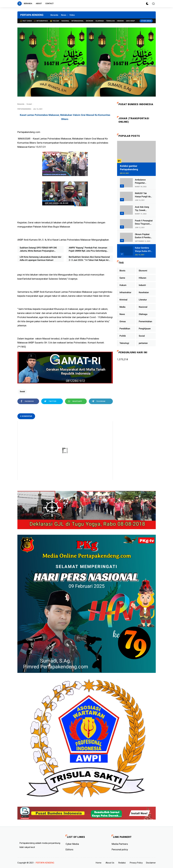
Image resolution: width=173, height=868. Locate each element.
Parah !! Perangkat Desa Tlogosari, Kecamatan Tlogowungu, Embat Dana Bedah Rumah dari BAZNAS (144, 222)
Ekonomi (90, 21)
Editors (69, 849)
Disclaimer (151, 863)
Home (99, 863)
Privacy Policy (136, 863)
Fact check (26, 21)
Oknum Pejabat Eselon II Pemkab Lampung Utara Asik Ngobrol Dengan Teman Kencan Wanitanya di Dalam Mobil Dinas (144, 236)
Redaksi (122, 863)
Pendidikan (125, 329)
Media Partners (120, 844)
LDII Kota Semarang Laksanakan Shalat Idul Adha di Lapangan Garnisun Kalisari (40, 259)
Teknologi (110, 21)
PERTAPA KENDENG (32, 15)
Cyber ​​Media (72, 844)
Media (122, 307)
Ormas (123, 321)
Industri (142, 285)
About (39, 3)
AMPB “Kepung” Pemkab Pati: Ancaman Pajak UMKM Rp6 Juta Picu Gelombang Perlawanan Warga (88, 249)
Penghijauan (145, 329)
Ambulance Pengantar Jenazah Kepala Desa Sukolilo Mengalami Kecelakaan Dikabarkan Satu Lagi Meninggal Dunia (143, 182)
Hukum (123, 285)
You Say (55, 21)
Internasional (78, 21)
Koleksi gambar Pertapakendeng (129, 168)
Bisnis (122, 271)
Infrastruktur (125, 292)
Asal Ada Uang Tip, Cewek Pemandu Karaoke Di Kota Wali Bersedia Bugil (144, 209)
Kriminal (123, 300)
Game (122, 278)
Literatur (143, 300)
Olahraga (100, 21)
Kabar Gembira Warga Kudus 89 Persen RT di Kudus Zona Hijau (143, 250)
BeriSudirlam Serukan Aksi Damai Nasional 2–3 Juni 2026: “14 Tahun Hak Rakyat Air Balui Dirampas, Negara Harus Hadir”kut (89, 259)
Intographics (41, 21)
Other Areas (146, 21)
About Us (110, 863)
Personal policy (120, 849)
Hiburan (120, 21)
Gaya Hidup (130, 21)
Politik (123, 336)
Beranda (28, 3)
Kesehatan (144, 292)
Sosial (29, 104)
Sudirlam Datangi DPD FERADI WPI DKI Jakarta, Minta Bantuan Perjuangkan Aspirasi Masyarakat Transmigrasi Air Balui (40, 249)
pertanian (143, 343)
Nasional (65, 21)
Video (72, 15)
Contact (49, 3)
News (64, 15)
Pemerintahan (145, 321)
